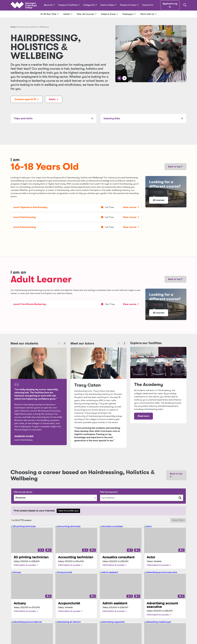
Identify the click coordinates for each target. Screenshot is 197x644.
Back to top (175, 167)
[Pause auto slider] (124, 78)
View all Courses (87, 14)
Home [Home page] (13, 27)
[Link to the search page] (185, 5)
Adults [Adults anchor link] (54, 99)
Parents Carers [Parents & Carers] (129, 5)
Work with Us (149, 14)
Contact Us (148, 5)
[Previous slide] (175, 78)
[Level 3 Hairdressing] (76, 227)
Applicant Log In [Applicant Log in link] (170, 5)
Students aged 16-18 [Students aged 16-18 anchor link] (27, 99)
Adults (68, 14)
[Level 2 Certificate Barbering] (76, 304)
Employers (129, 14)
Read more (143, 416)
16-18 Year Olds (50, 14)
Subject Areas (110, 14)
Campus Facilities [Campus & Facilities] (69, 5)
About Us (49, 5)
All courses (159, 200)
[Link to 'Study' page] (166, 192)
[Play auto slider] (119, 78)
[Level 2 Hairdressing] (76, 217)
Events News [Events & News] (109, 5)
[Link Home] (24, 5)
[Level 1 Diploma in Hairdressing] (76, 207)
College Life (90, 5)
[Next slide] (181, 78)
